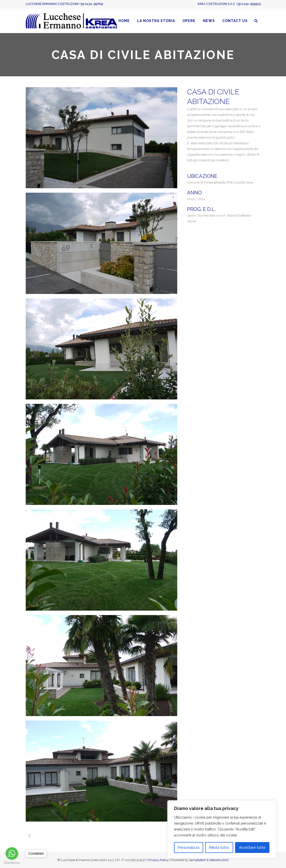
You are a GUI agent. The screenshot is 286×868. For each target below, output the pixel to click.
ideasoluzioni (219, 860)
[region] (222, 829)
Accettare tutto (252, 847)
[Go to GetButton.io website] (12, 863)
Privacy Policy (158, 860)
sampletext (197, 860)
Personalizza (189, 847)
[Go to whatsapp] (12, 853)
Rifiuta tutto (219, 847)
